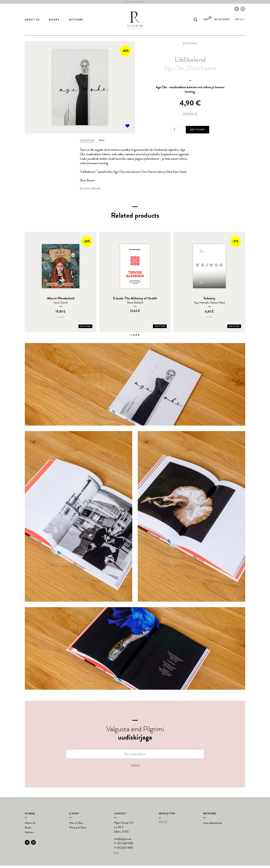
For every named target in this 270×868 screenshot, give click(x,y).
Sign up (135, 768)
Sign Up (163, 824)
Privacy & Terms (78, 830)
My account (222, 21)
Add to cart (197, 132)
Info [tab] (102, 143)
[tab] (131, 337)
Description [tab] (87, 143)
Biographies (190, 46)
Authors (76, 21)
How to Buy (76, 825)
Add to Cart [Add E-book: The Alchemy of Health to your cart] (160, 329)
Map (116, 855)
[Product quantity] (177, 132)
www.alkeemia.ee (213, 825)
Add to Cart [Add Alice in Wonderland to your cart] (85, 329)
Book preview (90, 191)
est (237, 21)
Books (54, 21)
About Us (32, 21)
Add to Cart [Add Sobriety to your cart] (234, 329)
